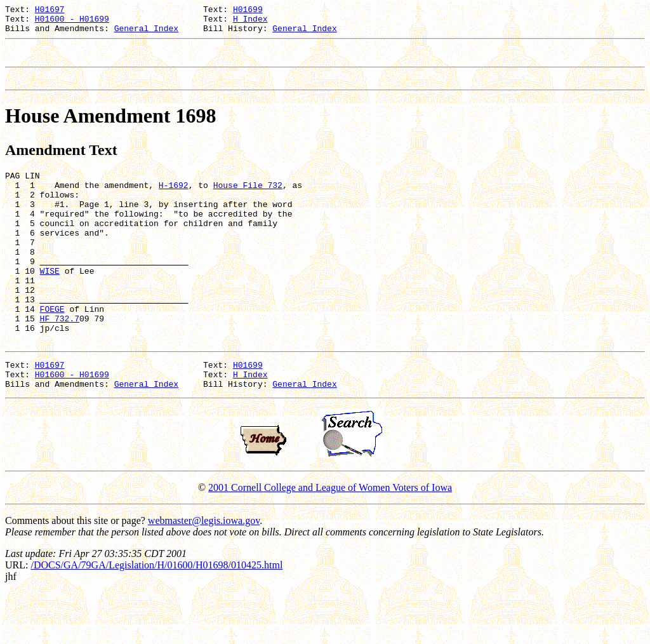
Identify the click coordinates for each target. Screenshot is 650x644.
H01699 (248, 11)
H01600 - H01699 (72, 22)
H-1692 (174, 200)
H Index (250, 22)
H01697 (50, 11)
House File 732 (248, 200)
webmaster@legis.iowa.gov (204, 572)
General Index (146, 34)
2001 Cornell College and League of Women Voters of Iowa (330, 539)
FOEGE (52, 349)
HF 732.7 (60, 360)
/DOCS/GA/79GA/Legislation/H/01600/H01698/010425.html (156, 616)
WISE (50, 303)
